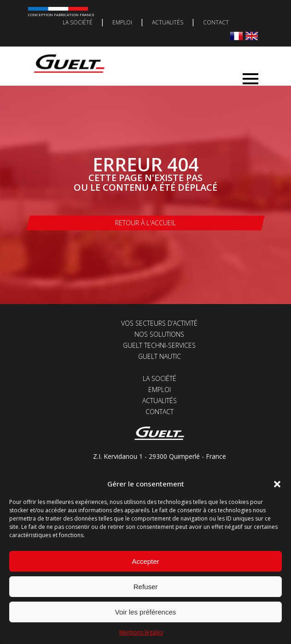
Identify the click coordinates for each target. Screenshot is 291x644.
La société (78, 22)
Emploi (122, 22)
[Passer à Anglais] (252, 36)
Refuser (146, 587)
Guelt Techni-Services (159, 345)
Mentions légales (141, 632)
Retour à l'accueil (145, 223)
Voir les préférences (146, 612)
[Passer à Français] (236, 36)
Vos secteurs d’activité (159, 323)
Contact (216, 22)
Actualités (168, 22)
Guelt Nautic (160, 356)
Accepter (145, 561)
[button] (277, 484)
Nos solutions (159, 334)
